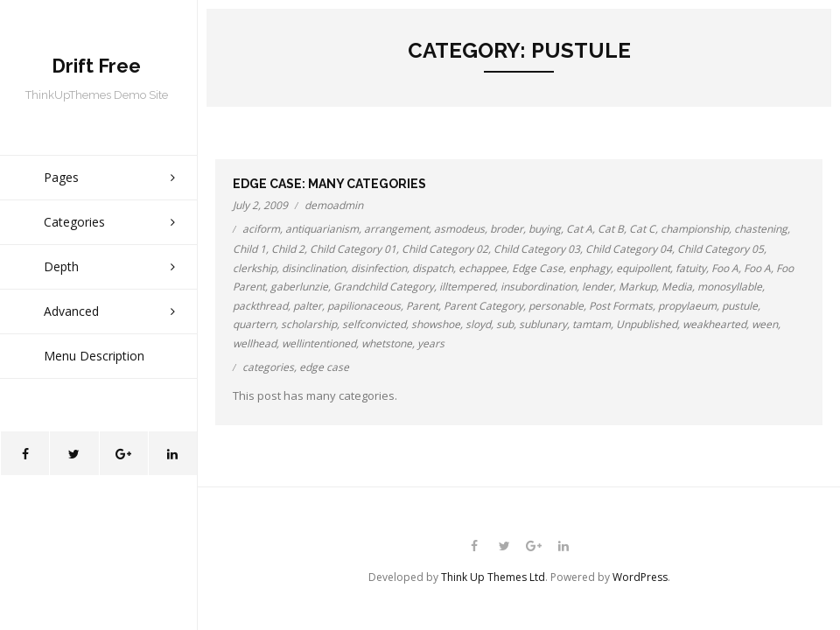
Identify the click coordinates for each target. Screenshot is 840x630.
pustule (740, 306)
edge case (324, 367)
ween (765, 324)
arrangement (396, 229)
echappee (483, 268)
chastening (761, 229)
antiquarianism (322, 229)
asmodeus (459, 229)
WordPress (640, 577)
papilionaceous (364, 306)
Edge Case (538, 268)
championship (695, 229)
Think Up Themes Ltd (493, 577)
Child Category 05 (721, 249)
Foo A (725, 268)
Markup (637, 287)
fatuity (691, 268)
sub (505, 324)
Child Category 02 (445, 249)
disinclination (314, 268)
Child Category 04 (629, 249)
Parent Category (483, 306)
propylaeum (687, 306)
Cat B (611, 229)
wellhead (255, 343)
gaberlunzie (299, 287)
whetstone (387, 343)
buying (545, 229)
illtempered (467, 287)
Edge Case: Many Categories (329, 184)
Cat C (642, 229)
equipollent (643, 268)
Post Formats (621, 306)
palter (308, 306)
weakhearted (714, 324)
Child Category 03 (537, 249)
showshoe (436, 324)
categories (268, 367)
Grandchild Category (384, 287)
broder (507, 229)
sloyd (478, 324)
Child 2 (288, 249)
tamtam (591, 324)
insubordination (539, 287)
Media (677, 287)
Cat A (579, 229)
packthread (260, 306)
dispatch (433, 268)
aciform (261, 229)
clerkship (255, 268)
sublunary (543, 324)
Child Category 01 (353, 249)
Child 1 (249, 249)
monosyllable (730, 287)
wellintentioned (319, 343)
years (431, 343)
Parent (422, 306)
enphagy (590, 268)
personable (556, 306)
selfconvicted (374, 324)
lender (598, 287)
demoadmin (334, 205)
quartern (254, 324)
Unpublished (647, 324)
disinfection (379, 268)
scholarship (309, 324)
